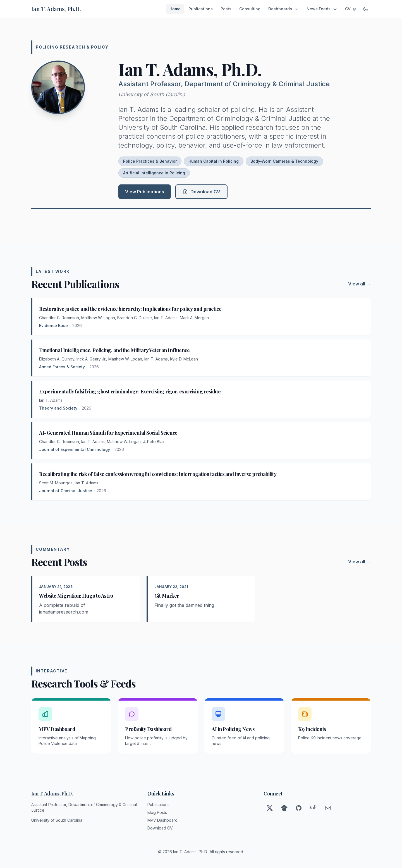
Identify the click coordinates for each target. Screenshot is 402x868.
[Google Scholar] (284, 808)
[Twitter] (270, 808)
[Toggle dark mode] (366, 9)
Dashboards (283, 9)
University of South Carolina (152, 94)
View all (359, 284)
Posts (226, 9)
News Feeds (322, 9)
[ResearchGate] (313, 808)
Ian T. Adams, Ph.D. (56, 9)
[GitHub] (299, 808)
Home (175, 9)
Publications (201, 9)
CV (351, 9)
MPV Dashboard (162, 820)
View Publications (145, 192)
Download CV (201, 192)
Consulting (250, 9)
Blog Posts (157, 812)
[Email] (328, 808)
